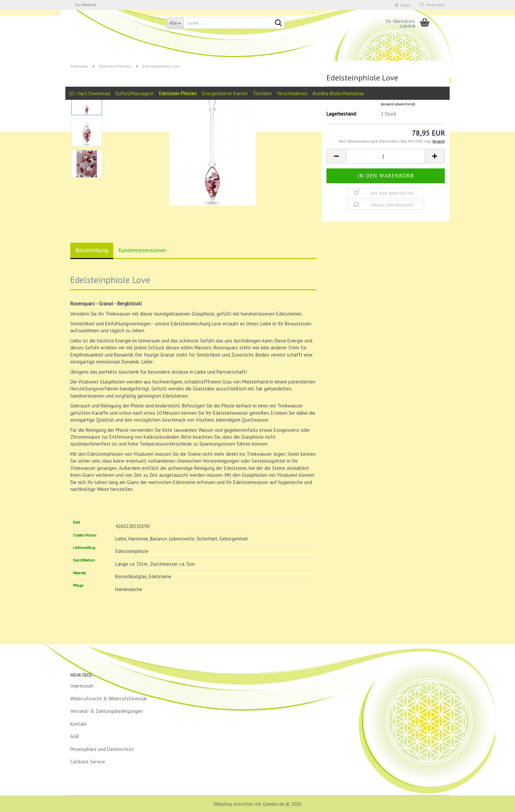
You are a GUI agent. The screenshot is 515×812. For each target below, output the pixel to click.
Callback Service (88, 762)
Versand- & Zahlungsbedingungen (107, 711)
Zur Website (86, 5)
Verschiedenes (292, 93)
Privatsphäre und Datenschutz (102, 749)
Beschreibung (92, 250)
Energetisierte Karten (225, 93)
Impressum (82, 686)
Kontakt (79, 724)
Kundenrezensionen (142, 250)
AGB (75, 736)
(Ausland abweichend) (398, 104)
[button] (336, 156)
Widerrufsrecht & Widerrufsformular (109, 699)
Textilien (262, 93)
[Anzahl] (386, 156)
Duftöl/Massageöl (134, 93)
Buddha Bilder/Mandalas (338, 93)
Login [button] (402, 5)
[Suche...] (175, 23)
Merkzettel (432, 5)
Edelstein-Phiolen (178, 93)
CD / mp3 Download (89, 93)
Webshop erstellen (234, 804)
